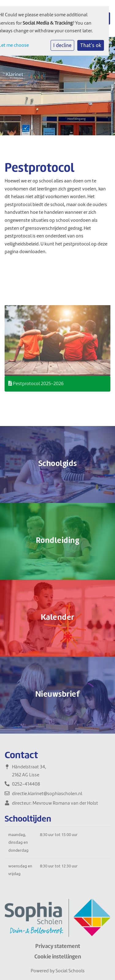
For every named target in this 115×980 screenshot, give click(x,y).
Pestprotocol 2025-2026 (36, 384)
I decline (62, 45)
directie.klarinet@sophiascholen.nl (47, 794)
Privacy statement (58, 946)
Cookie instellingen (58, 957)
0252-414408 (26, 784)
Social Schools (70, 971)
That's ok (91, 45)
